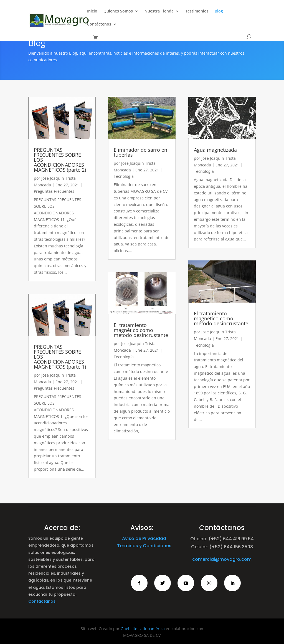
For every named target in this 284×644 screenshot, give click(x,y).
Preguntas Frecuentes (54, 191)
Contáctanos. (42, 601)
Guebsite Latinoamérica (143, 629)
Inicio (92, 11)
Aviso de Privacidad (144, 538)
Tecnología (124, 176)
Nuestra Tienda (159, 11)
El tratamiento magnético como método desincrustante (141, 330)
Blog (219, 11)
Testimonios (197, 11)
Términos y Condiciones (144, 546)
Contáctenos (99, 24)
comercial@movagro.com (222, 559)
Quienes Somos (118, 11)
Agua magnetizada (215, 150)
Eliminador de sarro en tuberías (140, 152)
